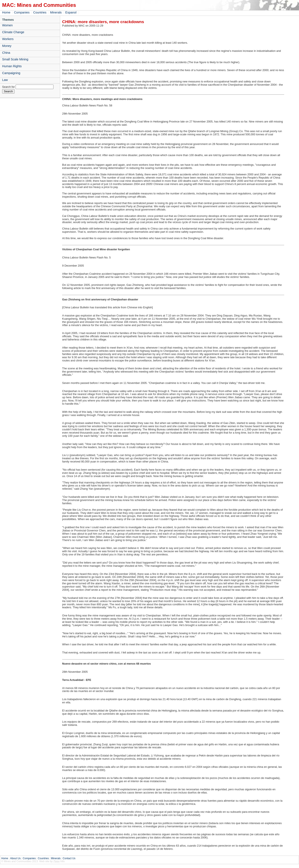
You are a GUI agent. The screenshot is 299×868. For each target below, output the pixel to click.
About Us (15, 858)
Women (7, 25)
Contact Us (69, 858)
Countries (40, 12)
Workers (8, 39)
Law (5, 80)
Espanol (71, 12)
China (6, 53)
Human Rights (12, 66)
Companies (22, 12)
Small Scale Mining (15, 59)
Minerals (56, 12)
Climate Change (13, 32)
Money (7, 46)
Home (6, 12)
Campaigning (11, 73)
